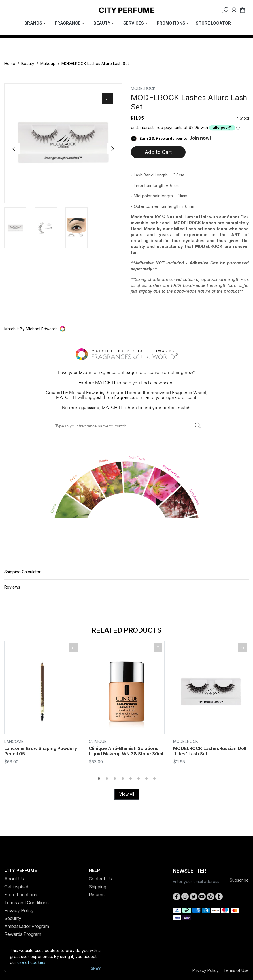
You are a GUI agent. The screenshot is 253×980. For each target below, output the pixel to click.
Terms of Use (236, 970)
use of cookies (31, 962)
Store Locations (21, 895)
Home (10, 63)
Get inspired (16, 887)
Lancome (14, 741)
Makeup (48, 63)
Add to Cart (158, 152)
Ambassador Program (27, 926)
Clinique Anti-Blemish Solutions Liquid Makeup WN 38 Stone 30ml (126, 751)
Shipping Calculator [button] (22, 572)
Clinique (98, 741)
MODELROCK (143, 88)
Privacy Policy (19, 910)
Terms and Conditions (26, 903)
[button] (127, 329)
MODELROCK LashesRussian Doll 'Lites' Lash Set (210, 751)
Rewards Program (23, 934)
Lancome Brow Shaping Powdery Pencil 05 (41, 751)
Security (13, 918)
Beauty (28, 63)
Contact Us (100, 879)
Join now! (200, 138)
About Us (14, 879)
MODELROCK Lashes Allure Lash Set (95, 63)
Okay (95, 969)
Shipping (97, 887)
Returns (97, 895)
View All (127, 794)
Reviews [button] (12, 587)
